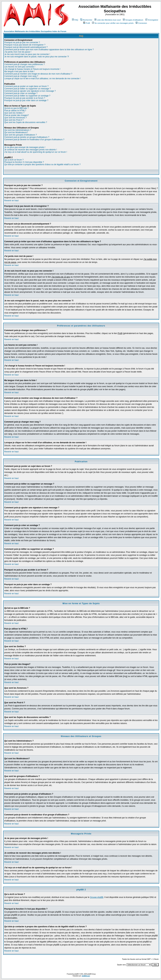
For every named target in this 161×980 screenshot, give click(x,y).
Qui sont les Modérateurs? (16, 132)
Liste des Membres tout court (108, 20)
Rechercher (86, 20)
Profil (87, 23)
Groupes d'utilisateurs (133, 20)
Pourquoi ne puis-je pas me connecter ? (22, 42)
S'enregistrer (152, 20)
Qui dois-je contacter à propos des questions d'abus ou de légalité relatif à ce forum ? (42, 164)
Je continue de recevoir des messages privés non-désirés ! (31, 150)
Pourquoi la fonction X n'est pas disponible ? (24, 162)
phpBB (76, 974)
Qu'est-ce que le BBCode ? (16, 108)
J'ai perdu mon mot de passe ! (18, 52)
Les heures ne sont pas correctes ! (20, 67)
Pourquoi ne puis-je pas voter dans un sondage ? (26, 100)
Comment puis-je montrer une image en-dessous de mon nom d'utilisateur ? (38, 74)
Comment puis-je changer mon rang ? (21, 76)
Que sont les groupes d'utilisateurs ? (21, 135)
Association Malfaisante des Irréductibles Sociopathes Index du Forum (35, 31)
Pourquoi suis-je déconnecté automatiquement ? (26, 47)
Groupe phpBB (97, 897)
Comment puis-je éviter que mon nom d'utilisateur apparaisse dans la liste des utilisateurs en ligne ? (49, 50)
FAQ (75, 20)
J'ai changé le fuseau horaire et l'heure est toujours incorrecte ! (32, 69)
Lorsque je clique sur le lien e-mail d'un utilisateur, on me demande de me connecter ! (42, 79)
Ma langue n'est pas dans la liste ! (19, 71)
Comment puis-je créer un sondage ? (21, 93)
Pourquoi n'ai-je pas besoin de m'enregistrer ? (25, 45)
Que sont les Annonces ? (15, 118)
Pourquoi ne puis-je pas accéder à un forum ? (25, 98)
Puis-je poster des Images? (16, 115)
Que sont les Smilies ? (14, 113)
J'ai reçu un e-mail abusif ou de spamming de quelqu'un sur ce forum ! (36, 152)
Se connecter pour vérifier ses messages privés (113, 23)
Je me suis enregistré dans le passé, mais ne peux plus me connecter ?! (37, 57)
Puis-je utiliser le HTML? (15, 111)
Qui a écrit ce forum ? (14, 160)
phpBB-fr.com (86, 976)
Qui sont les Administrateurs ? (18, 130)
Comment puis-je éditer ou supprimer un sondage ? (27, 96)
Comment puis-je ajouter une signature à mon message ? (30, 91)
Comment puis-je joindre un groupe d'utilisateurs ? (27, 137)
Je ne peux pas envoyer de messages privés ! (25, 147)
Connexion (141, 23)
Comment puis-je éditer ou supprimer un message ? (27, 89)
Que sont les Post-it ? (14, 120)
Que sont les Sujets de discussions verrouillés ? (26, 122)
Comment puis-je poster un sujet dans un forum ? (26, 86)
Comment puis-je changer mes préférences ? (24, 64)
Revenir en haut (11, 201)
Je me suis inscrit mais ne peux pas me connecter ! (27, 54)
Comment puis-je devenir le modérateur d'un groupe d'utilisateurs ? (34, 140)
